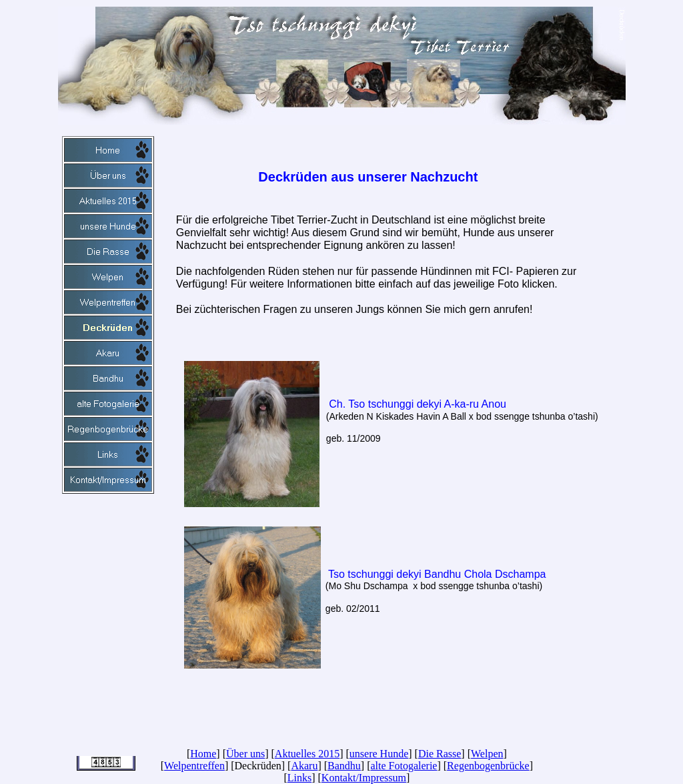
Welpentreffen (194, 766)
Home (203, 754)
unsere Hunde (379, 754)
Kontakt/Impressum (364, 778)
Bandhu (344, 766)
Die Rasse (440, 754)
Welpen (487, 754)
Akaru (304, 766)
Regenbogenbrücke (488, 766)
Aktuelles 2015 (307, 754)
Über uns (245, 754)
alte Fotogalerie (404, 766)
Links (299, 778)
